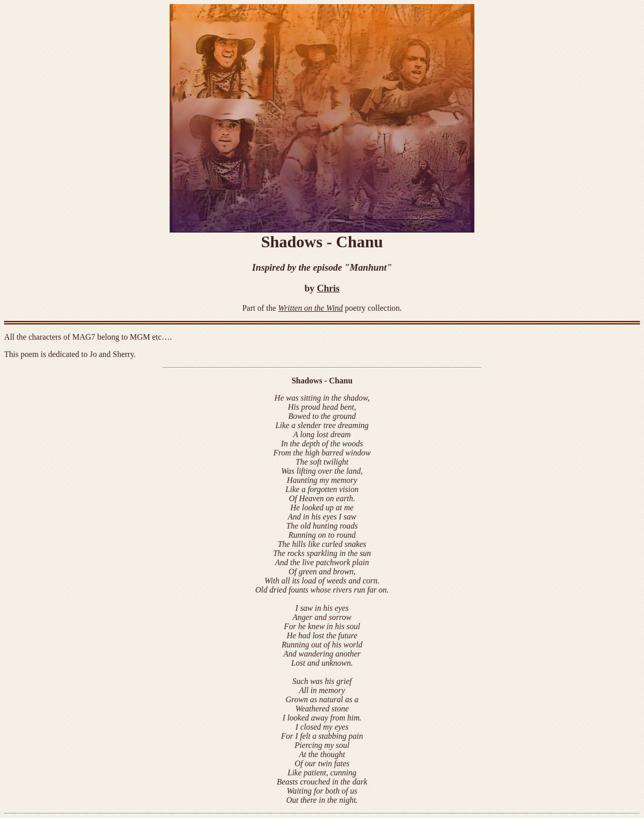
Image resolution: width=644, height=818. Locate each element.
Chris (328, 288)
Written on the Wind (311, 308)
